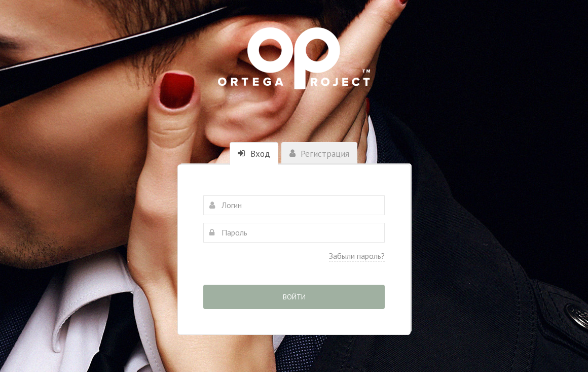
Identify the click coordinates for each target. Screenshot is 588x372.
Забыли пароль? (357, 256)
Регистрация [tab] (319, 154)
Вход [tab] (254, 154)
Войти (294, 297)
